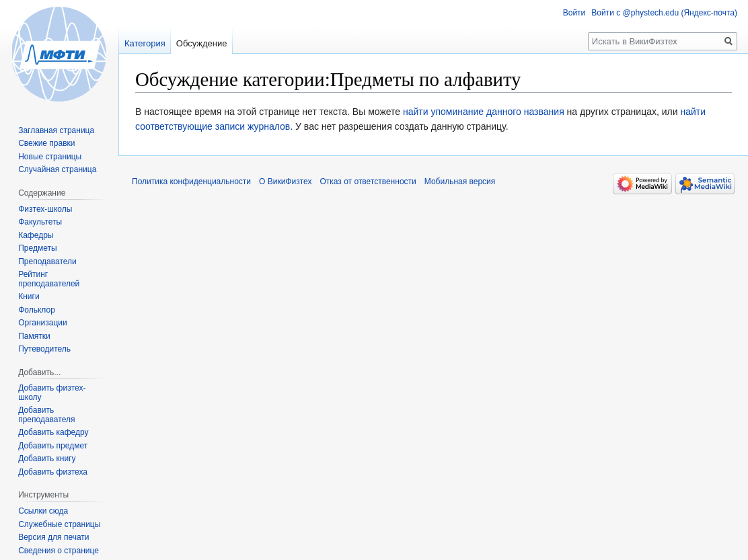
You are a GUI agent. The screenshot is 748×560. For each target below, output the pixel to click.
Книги (29, 296)
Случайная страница (57, 169)
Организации (43, 323)
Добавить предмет (53, 446)
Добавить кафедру (53, 432)
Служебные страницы (59, 524)
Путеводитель (44, 349)
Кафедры (36, 235)
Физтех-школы (45, 209)
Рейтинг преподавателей (49, 279)
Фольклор (37, 310)
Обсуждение (202, 43)
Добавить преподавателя (46, 415)
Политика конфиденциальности (191, 182)
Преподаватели (47, 262)
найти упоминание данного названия (484, 112)
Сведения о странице (59, 551)
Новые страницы (50, 157)
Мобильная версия (460, 182)
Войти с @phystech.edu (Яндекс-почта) (664, 13)
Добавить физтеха (53, 472)
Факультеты (40, 222)
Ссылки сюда (43, 511)
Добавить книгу (47, 458)
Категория (145, 43)
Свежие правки (46, 143)
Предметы (37, 248)
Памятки (34, 336)
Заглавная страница (56, 130)
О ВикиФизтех (285, 182)
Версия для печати (53, 537)
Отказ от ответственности (368, 182)
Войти (574, 13)
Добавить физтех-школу (52, 393)
